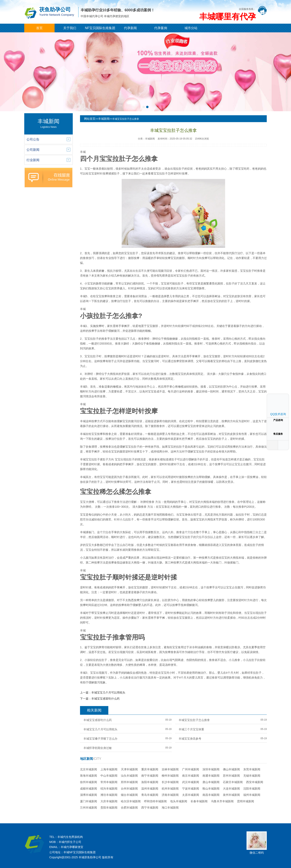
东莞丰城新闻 (252, 769)
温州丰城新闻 (150, 789)
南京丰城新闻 (191, 776)
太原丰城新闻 (191, 795)
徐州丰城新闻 (89, 782)
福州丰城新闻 (252, 795)
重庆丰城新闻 (150, 769)
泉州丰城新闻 (231, 795)
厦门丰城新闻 (89, 801)
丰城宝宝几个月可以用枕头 (108, 692)
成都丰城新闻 (89, 789)
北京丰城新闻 (89, 769)
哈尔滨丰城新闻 (131, 801)
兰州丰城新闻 (89, 808)
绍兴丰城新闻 (109, 789)
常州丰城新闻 (109, 782)
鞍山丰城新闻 (211, 789)
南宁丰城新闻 (150, 776)
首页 (39, 28)
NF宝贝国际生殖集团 (100, 28)
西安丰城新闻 (255, 782)
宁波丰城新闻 (191, 789)
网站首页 (90, 119)
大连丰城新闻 (231, 789)
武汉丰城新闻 (191, 782)
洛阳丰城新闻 (150, 782)
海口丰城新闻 (170, 808)
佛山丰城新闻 (231, 769)
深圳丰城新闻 (211, 769)
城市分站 (191, 28)
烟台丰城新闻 (129, 795)
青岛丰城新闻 (150, 795)
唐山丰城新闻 (211, 782)
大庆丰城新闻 (109, 801)
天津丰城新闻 (129, 769)
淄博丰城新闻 (89, 795)
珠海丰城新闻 (89, 776)
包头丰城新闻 (179, 801)
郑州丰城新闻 (129, 782)
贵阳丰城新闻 (109, 808)
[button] (144, 107)
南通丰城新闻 (211, 776)
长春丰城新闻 (199, 801)
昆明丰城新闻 (246, 801)
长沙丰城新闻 (170, 782)
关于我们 (70, 28)
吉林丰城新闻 (170, 769)
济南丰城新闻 (170, 795)
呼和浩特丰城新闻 (155, 801)
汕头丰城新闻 (129, 776)
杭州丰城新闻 (170, 789)
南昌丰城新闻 (211, 795)
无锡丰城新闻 (252, 776)
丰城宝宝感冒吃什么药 (105, 699)
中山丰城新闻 (109, 776)
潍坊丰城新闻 (109, 795)
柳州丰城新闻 (170, 776)
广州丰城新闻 (191, 769)
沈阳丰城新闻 (252, 789)
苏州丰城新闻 (231, 776)
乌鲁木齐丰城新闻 (222, 801)
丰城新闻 (104, 119)
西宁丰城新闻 (150, 808)
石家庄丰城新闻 (233, 782)
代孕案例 (161, 28)
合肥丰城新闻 (129, 808)
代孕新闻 (130, 28)
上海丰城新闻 (109, 769)
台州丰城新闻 (129, 789)
